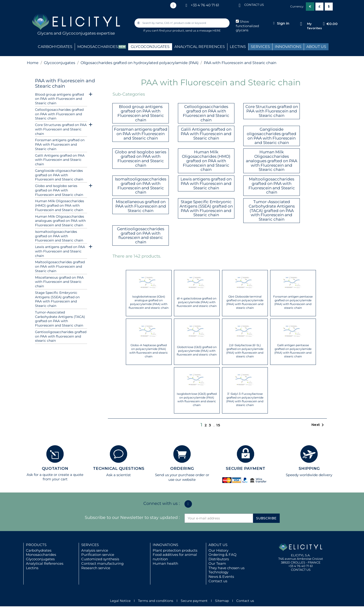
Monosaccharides (41, 555)
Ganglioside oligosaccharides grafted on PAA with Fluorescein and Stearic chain (59, 175)
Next (318, 425)
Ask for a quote (40, 475)
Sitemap (222, 601)
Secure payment (194, 601)
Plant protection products (175, 550)
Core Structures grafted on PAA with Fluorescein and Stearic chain (61, 129)
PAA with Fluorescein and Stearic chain (65, 83)
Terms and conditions (156, 601)
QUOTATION (55, 468)
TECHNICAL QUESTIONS (119, 468)
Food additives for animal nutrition (175, 557)
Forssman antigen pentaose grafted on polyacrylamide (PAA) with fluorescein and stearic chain (293, 302)
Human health (165, 563)
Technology (218, 572)
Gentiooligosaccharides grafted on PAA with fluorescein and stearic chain (61, 336)
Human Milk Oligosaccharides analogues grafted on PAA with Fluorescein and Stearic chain (60, 221)
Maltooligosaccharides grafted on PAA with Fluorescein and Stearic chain (60, 266)
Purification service (98, 555)
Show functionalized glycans (247, 26)
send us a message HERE (203, 31)
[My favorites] (301, 24)
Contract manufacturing (102, 563)
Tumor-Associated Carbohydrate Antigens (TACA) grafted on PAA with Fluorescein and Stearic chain (60, 319)
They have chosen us (226, 568)
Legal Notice (120, 601)
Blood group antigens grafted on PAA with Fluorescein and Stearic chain (59, 99)
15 (218, 425)
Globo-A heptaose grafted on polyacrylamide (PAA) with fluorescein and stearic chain (149, 351)
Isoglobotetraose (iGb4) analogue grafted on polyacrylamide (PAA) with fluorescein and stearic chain (149, 302)
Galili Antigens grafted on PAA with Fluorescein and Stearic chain (60, 160)
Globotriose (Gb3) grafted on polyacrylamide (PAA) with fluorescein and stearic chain (197, 351)
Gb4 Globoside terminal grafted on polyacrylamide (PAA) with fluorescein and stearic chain (245, 302)
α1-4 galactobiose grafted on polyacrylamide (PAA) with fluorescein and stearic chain (197, 302)
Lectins (32, 568)
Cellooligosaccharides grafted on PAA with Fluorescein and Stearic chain (59, 114)
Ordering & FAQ (223, 555)
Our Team (217, 563)
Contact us (218, 581)
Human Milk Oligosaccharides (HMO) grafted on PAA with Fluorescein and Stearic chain (60, 205)
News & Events (221, 577)
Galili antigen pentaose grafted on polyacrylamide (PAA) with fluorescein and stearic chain (293, 351)
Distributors (219, 559)
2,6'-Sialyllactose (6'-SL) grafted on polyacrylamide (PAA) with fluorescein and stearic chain (245, 351)
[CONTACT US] (240, 5)
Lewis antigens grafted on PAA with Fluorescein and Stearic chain (60, 251)
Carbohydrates (39, 550)
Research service (96, 568)
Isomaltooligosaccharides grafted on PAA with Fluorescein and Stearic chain (59, 236)
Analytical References (45, 563)
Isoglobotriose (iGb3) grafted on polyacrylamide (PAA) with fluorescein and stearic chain (197, 399)
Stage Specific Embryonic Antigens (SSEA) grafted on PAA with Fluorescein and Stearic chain (57, 299)
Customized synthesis (100, 559)
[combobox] (182, 23)
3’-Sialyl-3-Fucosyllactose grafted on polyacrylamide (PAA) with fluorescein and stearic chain (245, 399)
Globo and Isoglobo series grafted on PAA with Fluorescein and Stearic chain (59, 190)
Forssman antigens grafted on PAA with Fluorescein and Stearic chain (60, 144)
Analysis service (95, 550)
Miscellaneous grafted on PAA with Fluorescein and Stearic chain (59, 282)
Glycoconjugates (40, 559)
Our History (218, 550)
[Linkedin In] (173, 5)
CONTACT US (254, 5)
